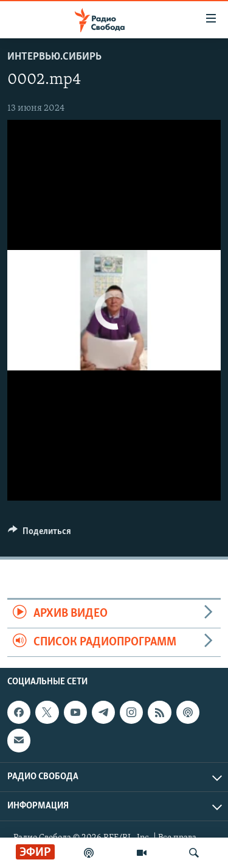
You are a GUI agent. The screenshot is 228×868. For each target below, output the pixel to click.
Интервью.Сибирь (54, 57)
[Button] (40, 534)
